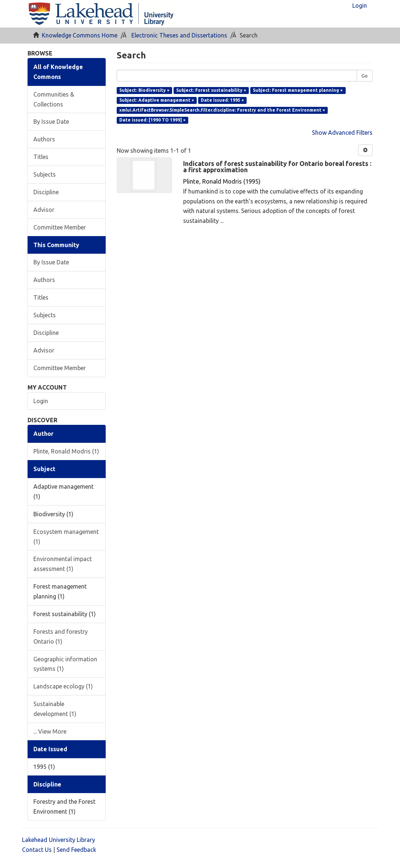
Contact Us (37, 850)
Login (41, 401)
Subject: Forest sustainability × (211, 90)
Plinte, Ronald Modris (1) (66, 451)
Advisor (44, 210)
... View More (50, 731)
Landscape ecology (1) (63, 686)
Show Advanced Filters (342, 133)
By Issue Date (51, 122)
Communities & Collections (54, 99)
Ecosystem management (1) (66, 537)
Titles (41, 157)
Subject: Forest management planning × (298, 90)
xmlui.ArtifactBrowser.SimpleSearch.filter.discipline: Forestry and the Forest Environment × (222, 110)
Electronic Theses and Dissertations (179, 35)
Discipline (46, 192)
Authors (44, 139)
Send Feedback (76, 850)
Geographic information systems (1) (65, 664)
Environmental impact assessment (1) (63, 564)
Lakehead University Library (59, 840)
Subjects (45, 174)
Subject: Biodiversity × (144, 90)
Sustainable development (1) (55, 709)
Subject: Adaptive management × (157, 100)
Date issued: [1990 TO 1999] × (152, 120)
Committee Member (60, 227)
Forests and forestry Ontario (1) (61, 636)
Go (365, 76)
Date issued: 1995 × (222, 100)
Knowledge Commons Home (80, 35)
